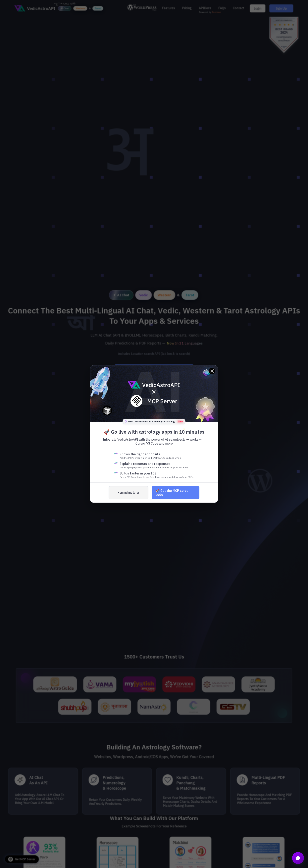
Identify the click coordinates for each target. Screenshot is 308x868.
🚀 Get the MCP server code (173, 493)
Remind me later (128, 493)
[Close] (212, 371)
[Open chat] (298, 858)
